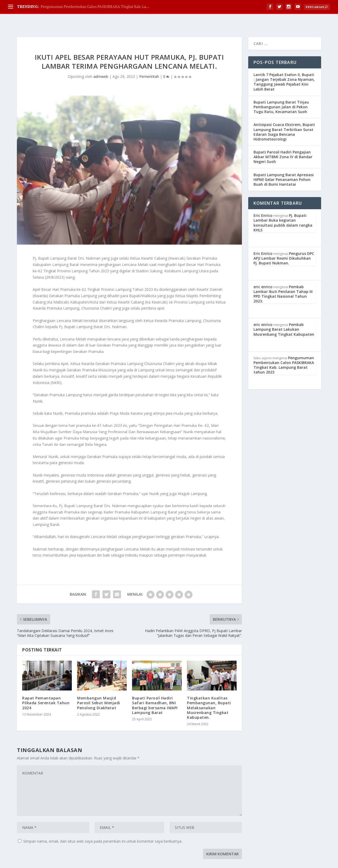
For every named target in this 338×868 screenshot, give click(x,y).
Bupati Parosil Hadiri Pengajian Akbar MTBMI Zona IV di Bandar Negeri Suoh (283, 144)
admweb (101, 63)
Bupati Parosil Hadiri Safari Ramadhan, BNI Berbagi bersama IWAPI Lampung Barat (155, 692)
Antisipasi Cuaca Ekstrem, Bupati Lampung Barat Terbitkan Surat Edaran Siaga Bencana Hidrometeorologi (284, 119)
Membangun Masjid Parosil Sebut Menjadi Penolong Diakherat (99, 690)
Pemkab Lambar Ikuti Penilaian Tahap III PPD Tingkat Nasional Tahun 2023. (283, 281)
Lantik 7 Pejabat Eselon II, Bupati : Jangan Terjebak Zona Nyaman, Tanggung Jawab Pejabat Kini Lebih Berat (284, 69)
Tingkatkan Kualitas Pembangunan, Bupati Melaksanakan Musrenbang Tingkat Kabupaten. (209, 694)
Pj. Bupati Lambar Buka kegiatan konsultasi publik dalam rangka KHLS (283, 209)
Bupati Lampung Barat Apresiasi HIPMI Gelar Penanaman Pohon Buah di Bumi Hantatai (284, 166)
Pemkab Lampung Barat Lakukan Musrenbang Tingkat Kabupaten (284, 316)
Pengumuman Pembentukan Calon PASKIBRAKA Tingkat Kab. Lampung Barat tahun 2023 (284, 352)
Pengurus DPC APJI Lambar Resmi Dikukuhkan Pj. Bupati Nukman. (284, 245)
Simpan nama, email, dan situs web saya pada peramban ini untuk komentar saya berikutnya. (103, 828)
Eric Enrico (263, 202)
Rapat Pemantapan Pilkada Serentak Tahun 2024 (46, 690)
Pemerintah (149, 63)
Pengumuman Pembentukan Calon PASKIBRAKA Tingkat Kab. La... (95, 6)
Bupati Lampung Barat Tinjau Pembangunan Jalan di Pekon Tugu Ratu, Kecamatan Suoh (281, 94)
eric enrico (263, 274)
